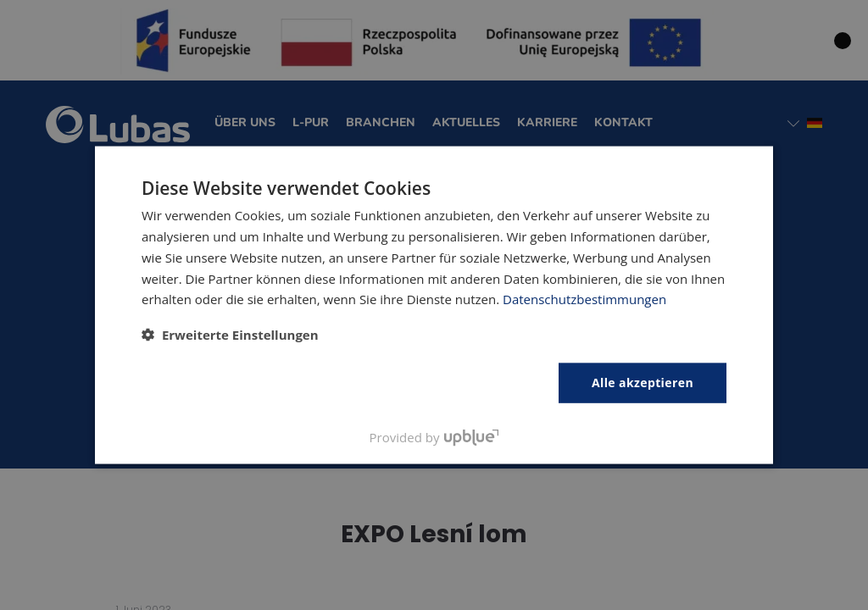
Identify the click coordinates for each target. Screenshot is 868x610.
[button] (230, 335)
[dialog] (434, 305)
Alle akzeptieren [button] (643, 383)
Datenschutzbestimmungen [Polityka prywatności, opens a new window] (584, 299)
